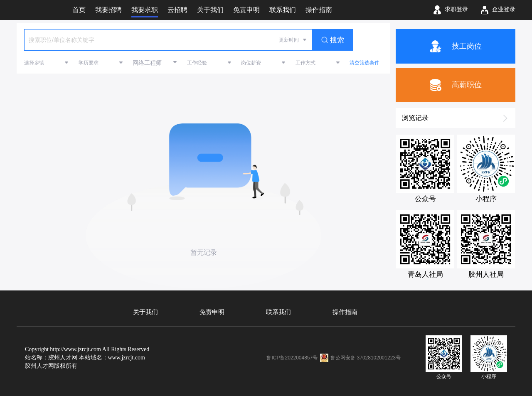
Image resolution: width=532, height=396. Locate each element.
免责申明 (212, 312)
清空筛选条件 (365, 63)
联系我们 (278, 312)
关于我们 (145, 312)
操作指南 (345, 312)
